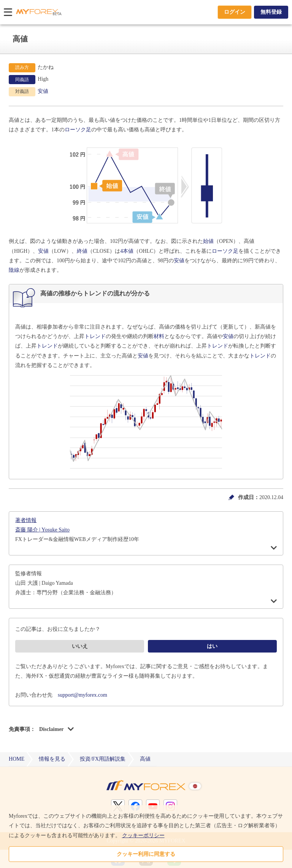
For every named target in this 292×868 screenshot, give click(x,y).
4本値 (127, 251)
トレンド (95, 336)
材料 (159, 336)
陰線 (14, 270)
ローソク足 (78, 130)
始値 (208, 241)
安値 (43, 91)
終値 (82, 251)
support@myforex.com (83, 695)
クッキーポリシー (143, 835)
